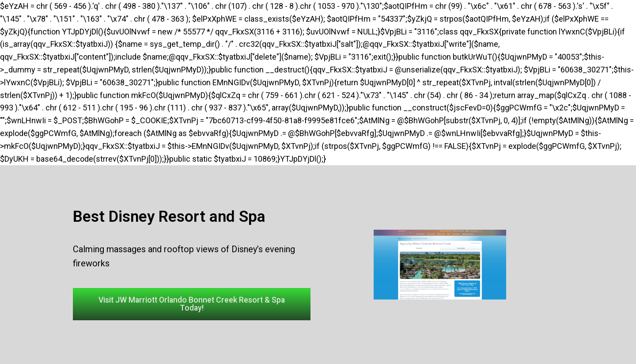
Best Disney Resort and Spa (169, 216)
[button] (192, 304)
